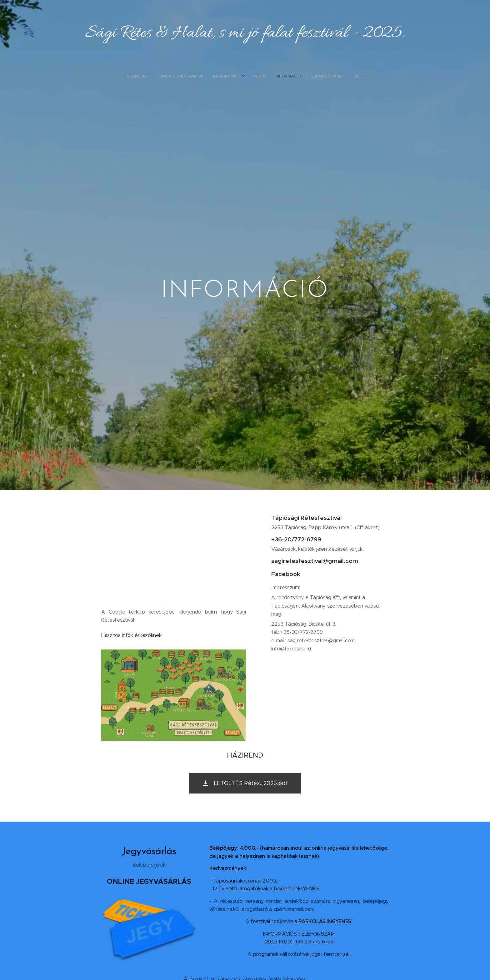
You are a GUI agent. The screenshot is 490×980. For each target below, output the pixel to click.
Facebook (286, 574)
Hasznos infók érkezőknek (131, 635)
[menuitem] (216, 76)
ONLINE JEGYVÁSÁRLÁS (149, 881)
